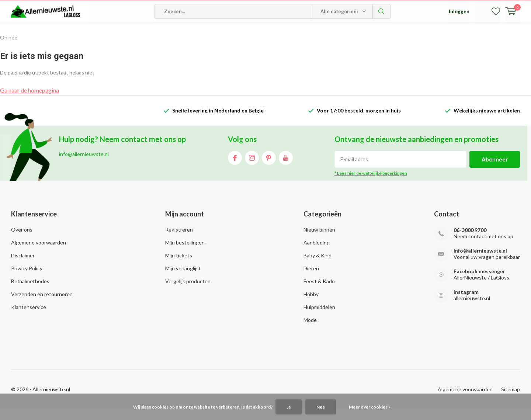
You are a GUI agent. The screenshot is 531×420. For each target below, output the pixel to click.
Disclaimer (23, 266)
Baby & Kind (317, 266)
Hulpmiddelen (319, 318)
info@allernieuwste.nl (480, 262)
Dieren (311, 279)
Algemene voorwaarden (39, 254)
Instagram (252, 167)
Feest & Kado (319, 292)
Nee (321, 407)
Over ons (22, 241)
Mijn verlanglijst (183, 279)
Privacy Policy (27, 279)
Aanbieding (317, 254)
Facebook (235, 167)
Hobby (311, 305)
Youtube (286, 167)
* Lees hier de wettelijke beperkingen (371, 184)
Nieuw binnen (319, 241)
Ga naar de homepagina (29, 101)
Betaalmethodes (30, 292)
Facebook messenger (479, 282)
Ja (289, 407)
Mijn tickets (179, 266)
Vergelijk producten (188, 292)
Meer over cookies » (370, 407)
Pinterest (269, 167)
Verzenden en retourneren (42, 305)
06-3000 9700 (470, 241)
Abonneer (495, 170)
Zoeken (382, 33)
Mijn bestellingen (185, 254)
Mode (310, 331)
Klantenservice (29, 318)
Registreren (179, 241)
